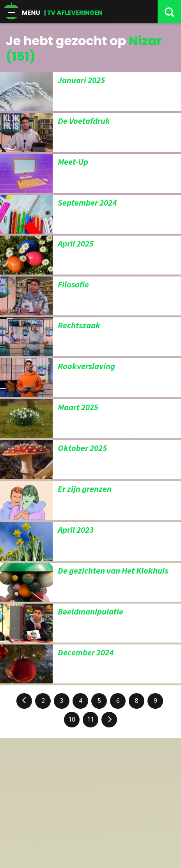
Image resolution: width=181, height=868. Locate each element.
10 (72, 719)
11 (90, 719)
